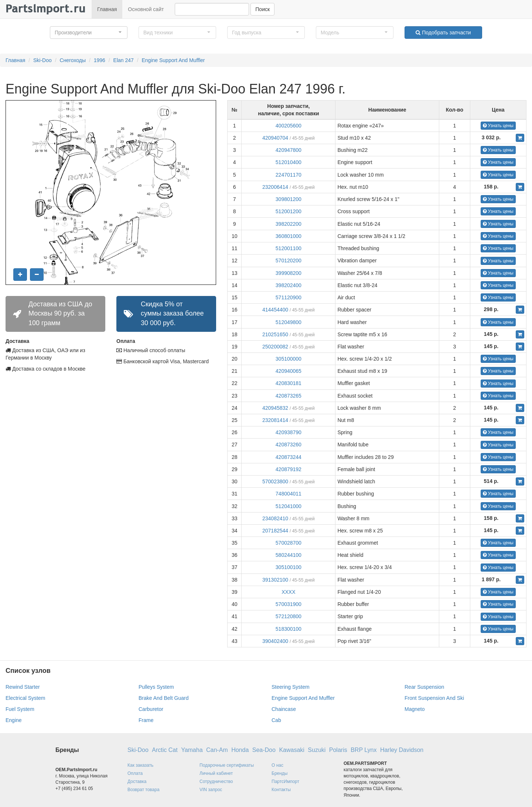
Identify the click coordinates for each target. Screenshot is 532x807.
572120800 (289, 616)
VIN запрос (211, 790)
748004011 (289, 494)
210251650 (275, 334)
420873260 (289, 445)
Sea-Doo (264, 750)
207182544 (275, 531)
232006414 (275, 187)
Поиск (262, 9)
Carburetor (151, 709)
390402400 (275, 641)
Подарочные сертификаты (227, 765)
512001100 (289, 248)
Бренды (279, 773)
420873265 (289, 396)
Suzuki (317, 750)
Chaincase (284, 709)
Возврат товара (144, 790)
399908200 (289, 273)
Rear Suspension (424, 687)
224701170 (289, 175)
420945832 (275, 408)
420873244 (289, 457)
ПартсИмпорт (285, 782)
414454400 (275, 310)
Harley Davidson (402, 750)
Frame (146, 720)
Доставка (137, 782)
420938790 (289, 432)
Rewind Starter (23, 687)
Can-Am (217, 750)
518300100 (289, 629)
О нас (277, 765)
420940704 (275, 138)
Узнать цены (498, 126)
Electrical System (25, 698)
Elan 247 (124, 60)
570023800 (275, 481)
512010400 (289, 162)
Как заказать (140, 765)
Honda (240, 750)
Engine (14, 720)
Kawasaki (291, 750)
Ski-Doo (42, 60)
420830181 (289, 383)
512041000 (289, 506)
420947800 (289, 150)
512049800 (289, 322)
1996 (100, 60)
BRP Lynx (364, 750)
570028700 (289, 543)
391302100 (275, 580)
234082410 (275, 518)
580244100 (289, 555)
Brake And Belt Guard (163, 698)
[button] (89, 33)
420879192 (289, 469)
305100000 (289, 359)
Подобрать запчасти (443, 33)
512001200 (289, 211)
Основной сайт (146, 9)
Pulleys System (156, 687)
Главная (107, 9)
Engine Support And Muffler (173, 60)
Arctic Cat (165, 750)
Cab (276, 720)
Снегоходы (73, 60)
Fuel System (20, 709)
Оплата (135, 773)
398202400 (289, 285)
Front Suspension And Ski (434, 698)
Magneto (415, 709)
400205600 (289, 126)
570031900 (289, 604)
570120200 (289, 261)
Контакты (281, 790)
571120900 (289, 297)
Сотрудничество (216, 782)
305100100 (289, 567)
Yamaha (192, 750)
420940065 (289, 371)
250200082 (275, 347)
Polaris (338, 750)
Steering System (291, 687)
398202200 (289, 224)
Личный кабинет (216, 773)
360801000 (289, 236)
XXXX (288, 592)
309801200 (289, 199)
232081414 (275, 420)
